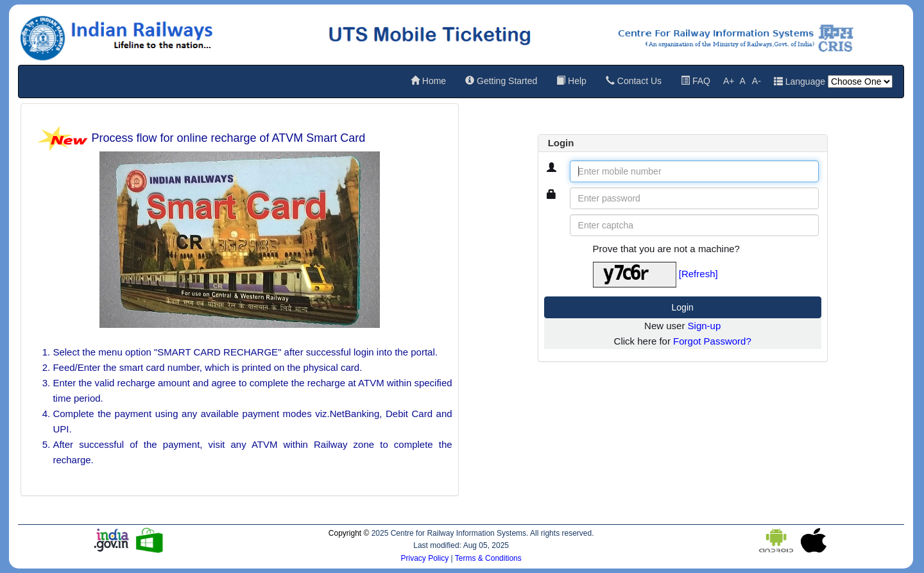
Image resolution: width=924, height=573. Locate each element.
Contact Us (634, 81)
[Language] (860, 81)
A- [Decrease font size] (757, 81)
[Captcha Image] (635, 275)
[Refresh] (698, 274)
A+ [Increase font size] (729, 81)
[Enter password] (694, 198)
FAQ (696, 81)
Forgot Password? (712, 341)
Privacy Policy (425, 558)
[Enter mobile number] (694, 171)
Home (428, 81)
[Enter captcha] (694, 225)
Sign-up (705, 326)
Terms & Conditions (488, 558)
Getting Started (501, 81)
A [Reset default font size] (742, 81)
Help (571, 81)
